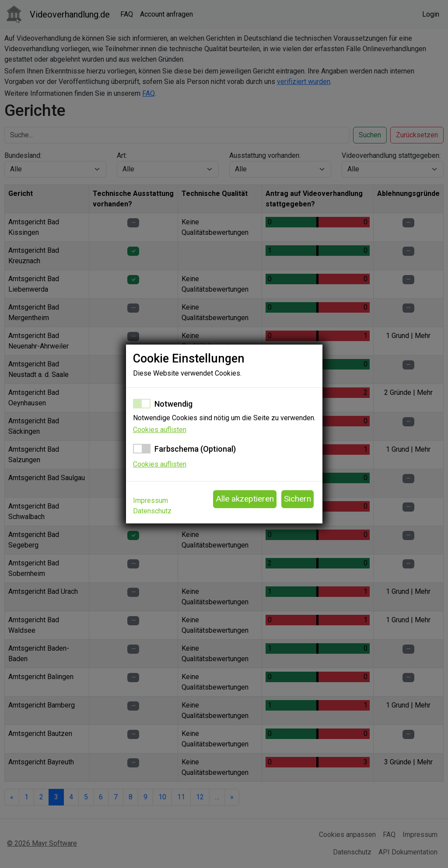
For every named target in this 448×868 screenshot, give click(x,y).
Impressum (150, 500)
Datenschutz (152, 511)
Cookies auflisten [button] (160, 430)
